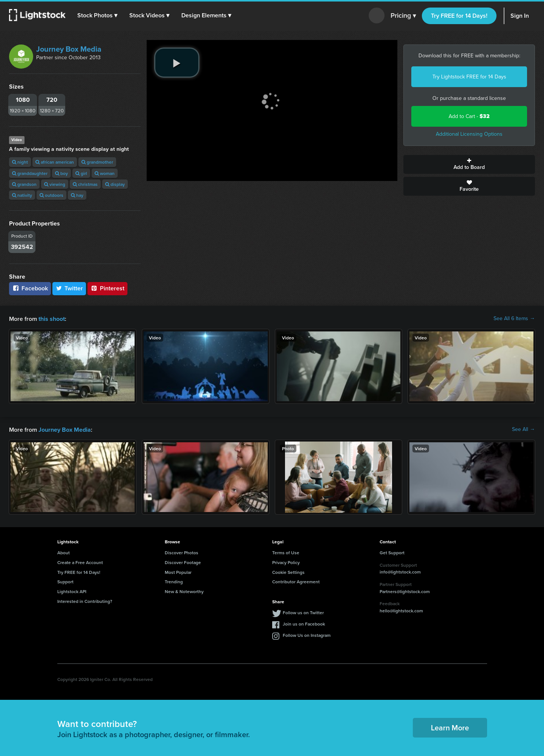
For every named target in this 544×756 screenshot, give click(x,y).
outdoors (51, 195)
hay (77, 195)
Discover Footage (183, 562)
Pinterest (107, 288)
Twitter (69, 288)
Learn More (450, 727)
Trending (174, 581)
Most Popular (178, 571)
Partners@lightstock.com (405, 591)
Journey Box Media (69, 49)
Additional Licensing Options (469, 134)
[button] (98, 15)
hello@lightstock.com (401, 610)
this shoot (52, 318)
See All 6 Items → (514, 319)
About (64, 552)
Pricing (403, 16)
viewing (55, 184)
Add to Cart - (469, 116)
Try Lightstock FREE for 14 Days (469, 77)
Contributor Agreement (296, 581)
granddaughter (30, 173)
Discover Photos (182, 552)
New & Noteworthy (184, 591)
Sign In (520, 16)
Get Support (392, 552)
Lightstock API (72, 591)
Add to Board (469, 164)
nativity (22, 195)
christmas (85, 184)
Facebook (30, 288)
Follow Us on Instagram (307, 634)
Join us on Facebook (304, 623)
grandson (24, 184)
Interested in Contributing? (85, 600)
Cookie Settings (288, 571)
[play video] (177, 63)
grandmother (97, 162)
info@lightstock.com (400, 571)
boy (61, 173)
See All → (523, 429)
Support (65, 581)
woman (105, 173)
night (20, 162)
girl (81, 173)
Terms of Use (286, 552)
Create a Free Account (80, 562)
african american (55, 162)
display (115, 184)
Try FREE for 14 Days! (459, 16)
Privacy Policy (286, 562)
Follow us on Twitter (303, 612)
